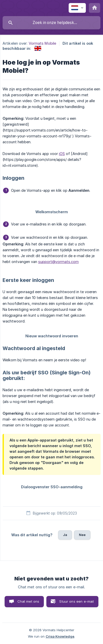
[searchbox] (51, 23)
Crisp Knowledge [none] (60, 636)
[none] (77, 8)
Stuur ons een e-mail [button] (76, 601)
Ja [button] (65, 535)
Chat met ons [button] (28, 601)
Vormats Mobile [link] (42, 43)
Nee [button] (82, 535)
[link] (38, 48)
